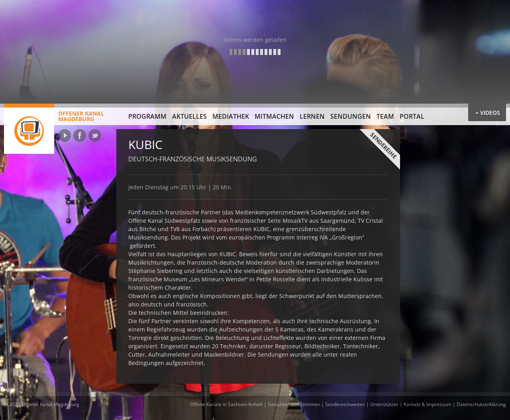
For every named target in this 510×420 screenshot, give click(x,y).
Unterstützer (384, 404)
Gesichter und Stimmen (294, 404)
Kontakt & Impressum (428, 404)
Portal (412, 116)
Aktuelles (189, 116)
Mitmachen (274, 116)
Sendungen (351, 116)
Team (385, 116)
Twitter (95, 135)
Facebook (80, 135)
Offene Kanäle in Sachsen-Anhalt (226, 404)
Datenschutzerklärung (481, 404)
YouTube (65, 135)
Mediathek (231, 116)
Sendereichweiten (345, 404)
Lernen (312, 116)
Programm (147, 116)
